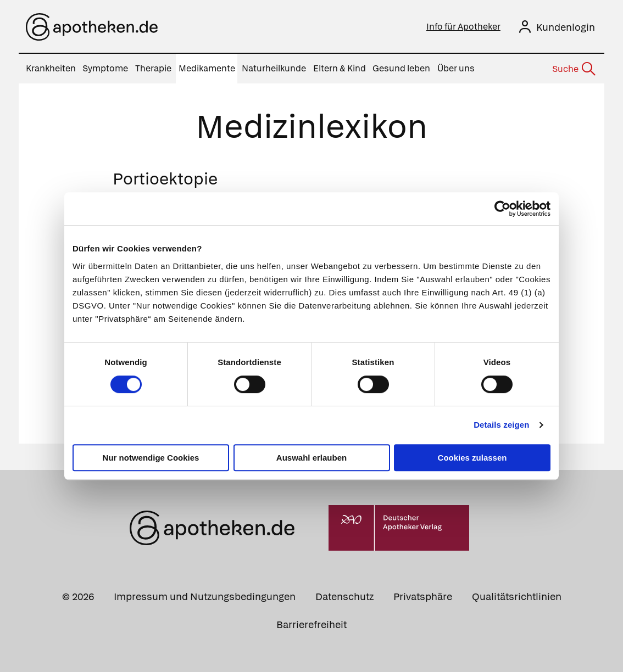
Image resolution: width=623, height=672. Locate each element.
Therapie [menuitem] (153, 68)
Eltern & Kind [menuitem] (340, 68)
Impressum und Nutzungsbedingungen (205, 597)
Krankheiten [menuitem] (51, 68)
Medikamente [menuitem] (207, 68)
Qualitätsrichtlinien (517, 597)
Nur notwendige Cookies (151, 458)
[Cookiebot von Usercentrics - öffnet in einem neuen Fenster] (502, 209)
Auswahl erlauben (311, 458)
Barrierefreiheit (311, 625)
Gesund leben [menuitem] (401, 68)
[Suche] (573, 69)
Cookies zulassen (472, 458)
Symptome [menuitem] (105, 68)
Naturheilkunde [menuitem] (274, 68)
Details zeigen (501, 425)
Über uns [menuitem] (456, 68)
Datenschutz (344, 597)
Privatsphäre (423, 597)
